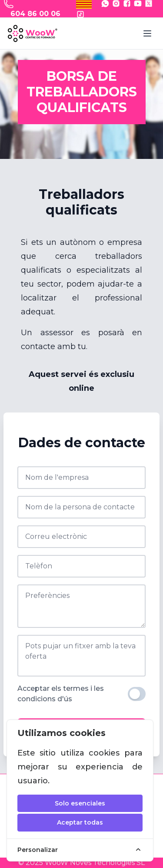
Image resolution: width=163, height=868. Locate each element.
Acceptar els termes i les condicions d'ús (61, 694)
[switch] (137, 694)
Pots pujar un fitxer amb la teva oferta (80, 651)
